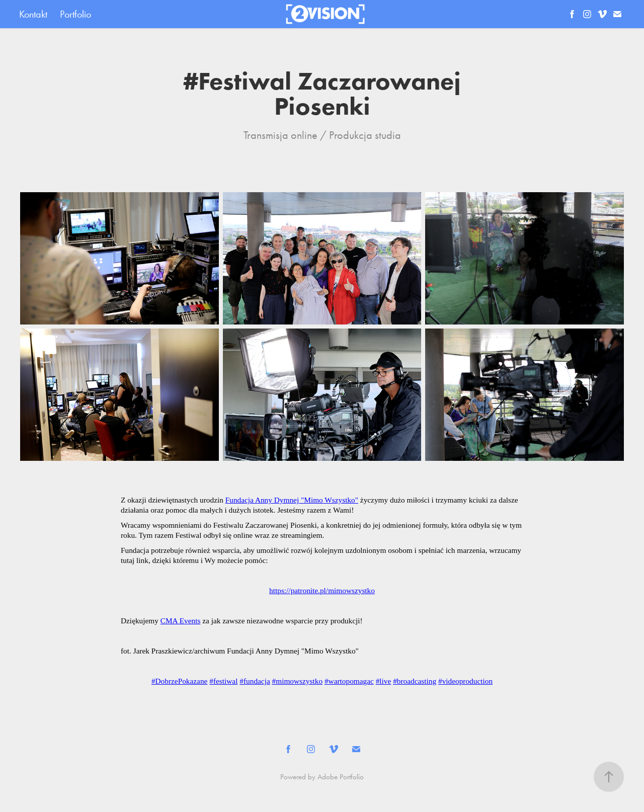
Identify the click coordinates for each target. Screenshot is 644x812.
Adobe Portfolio (341, 777)
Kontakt (33, 14)
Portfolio (75, 14)
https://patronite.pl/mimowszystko (322, 590)
